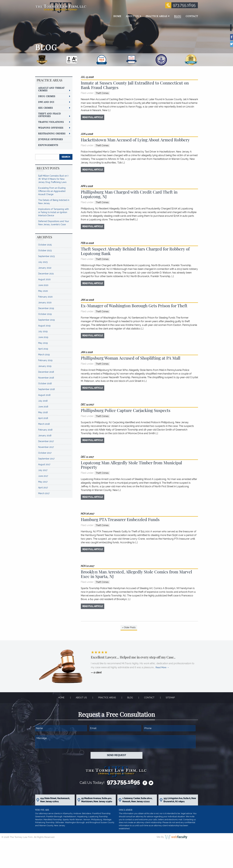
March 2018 (44, 424)
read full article (93, 117)
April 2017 (43, 488)
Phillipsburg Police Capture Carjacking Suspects (126, 410)
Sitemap (170, 698)
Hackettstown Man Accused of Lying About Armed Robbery (135, 140)
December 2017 (46, 441)
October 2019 (45, 314)
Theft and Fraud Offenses (50, 115)
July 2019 (43, 331)
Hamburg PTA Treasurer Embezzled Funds (120, 519)
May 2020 (43, 291)
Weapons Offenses (51, 128)
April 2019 (43, 349)
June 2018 (43, 407)
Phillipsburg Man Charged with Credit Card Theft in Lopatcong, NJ (129, 194)
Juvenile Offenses (51, 139)
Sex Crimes (46, 108)
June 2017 (43, 476)
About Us (81, 698)
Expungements (48, 145)
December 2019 (46, 308)
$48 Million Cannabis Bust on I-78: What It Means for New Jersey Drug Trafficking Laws (54, 179)
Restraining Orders (52, 133)
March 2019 (44, 355)
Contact (149, 698)
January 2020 (45, 303)
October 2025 (45, 245)
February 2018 (45, 430)
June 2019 (43, 337)
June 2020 (43, 285)
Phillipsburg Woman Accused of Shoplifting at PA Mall (131, 358)
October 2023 (45, 250)
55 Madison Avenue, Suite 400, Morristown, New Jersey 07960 (97, 800)
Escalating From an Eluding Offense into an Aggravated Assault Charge (52, 191)
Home (61, 698)
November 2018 (46, 378)
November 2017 (46, 447)
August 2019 (44, 326)
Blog (130, 698)
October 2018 (45, 383)
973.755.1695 (184, 5)
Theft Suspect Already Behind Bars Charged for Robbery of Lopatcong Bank (135, 251)
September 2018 (46, 389)
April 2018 (43, 418)
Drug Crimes (47, 96)
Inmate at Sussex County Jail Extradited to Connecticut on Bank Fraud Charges (135, 85)
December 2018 (46, 372)
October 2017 (45, 453)
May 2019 (43, 343)
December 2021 (46, 274)
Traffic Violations (51, 122)
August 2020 (44, 279)
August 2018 (44, 395)
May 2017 (43, 482)
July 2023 (43, 262)
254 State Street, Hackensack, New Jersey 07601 (55, 800)
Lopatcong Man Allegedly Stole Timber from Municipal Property (131, 465)
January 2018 (45, 436)
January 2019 (45, 366)
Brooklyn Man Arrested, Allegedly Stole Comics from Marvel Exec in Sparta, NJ (136, 574)
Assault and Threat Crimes (51, 89)
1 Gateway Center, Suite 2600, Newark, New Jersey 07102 (137, 800)
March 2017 (44, 493)
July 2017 (43, 470)
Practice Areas (107, 698)
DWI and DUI (46, 102)
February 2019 (45, 360)
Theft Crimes (102, 93)
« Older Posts (129, 627)
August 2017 (44, 464)
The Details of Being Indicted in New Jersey (54, 202)
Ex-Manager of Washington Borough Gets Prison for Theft (134, 306)
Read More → (162, 667)
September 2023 (46, 256)
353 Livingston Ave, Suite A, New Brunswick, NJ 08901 (180, 800)
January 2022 (45, 268)
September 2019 (46, 320)
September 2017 (46, 459)
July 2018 (43, 401)
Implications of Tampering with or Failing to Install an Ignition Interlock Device (53, 212)
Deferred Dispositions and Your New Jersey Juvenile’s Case (54, 223)
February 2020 (45, 297)
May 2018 (43, 412)
